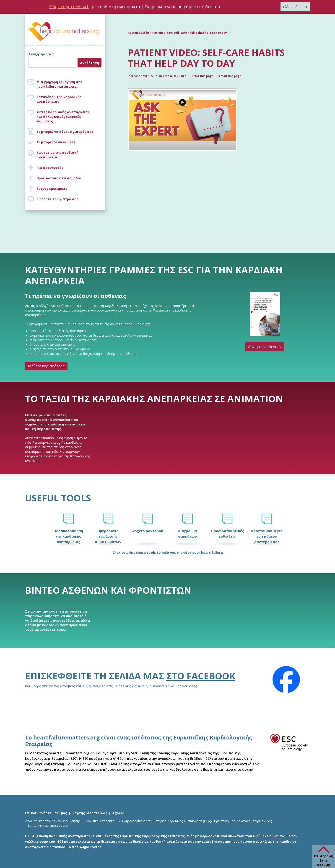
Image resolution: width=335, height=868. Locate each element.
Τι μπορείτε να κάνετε (56, 142)
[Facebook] (286, 680)
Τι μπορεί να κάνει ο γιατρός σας (65, 132)
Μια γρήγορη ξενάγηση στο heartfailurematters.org (59, 84)
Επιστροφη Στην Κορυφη (324, 860)
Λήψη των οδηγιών (265, 347)
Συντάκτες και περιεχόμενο (48, 825)
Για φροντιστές (50, 168)
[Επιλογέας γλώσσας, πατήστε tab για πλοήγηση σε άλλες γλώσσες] (295, 7)
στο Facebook (201, 676)
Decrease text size (173, 76)
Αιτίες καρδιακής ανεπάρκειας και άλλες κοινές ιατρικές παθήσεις (70, 117)
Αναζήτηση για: (42, 54)
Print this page (203, 76)
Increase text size (141, 76)
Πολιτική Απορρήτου (101, 821)
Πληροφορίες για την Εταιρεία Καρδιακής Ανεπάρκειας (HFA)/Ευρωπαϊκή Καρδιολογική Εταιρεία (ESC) (197, 821)
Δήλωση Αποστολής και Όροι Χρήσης (53, 821)
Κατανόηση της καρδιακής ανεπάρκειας (59, 99)
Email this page (230, 76)
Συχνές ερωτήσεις (52, 189)
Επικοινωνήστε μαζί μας (46, 813)
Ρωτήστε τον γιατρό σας (57, 199)
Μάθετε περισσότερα (46, 366)
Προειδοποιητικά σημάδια (59, 178)
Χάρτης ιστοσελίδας (90, 813)
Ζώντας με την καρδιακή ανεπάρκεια (57, 155)
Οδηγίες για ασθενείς (70, 7)
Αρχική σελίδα (138, 33)
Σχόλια (119, 813)
